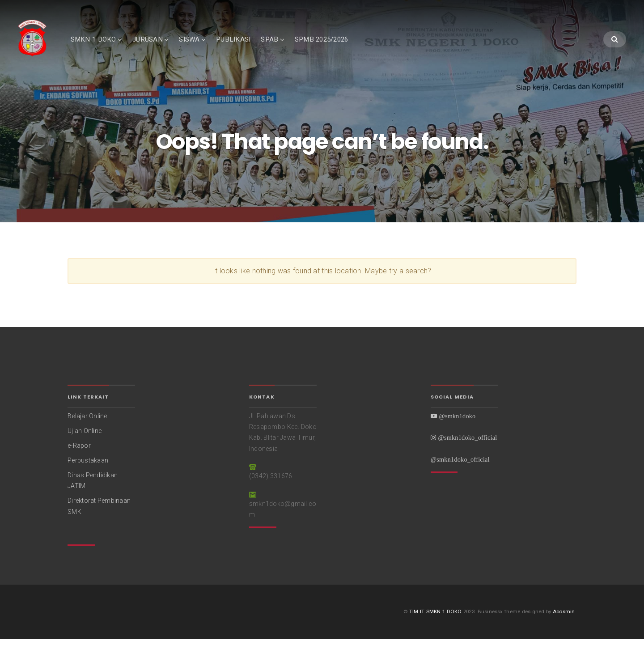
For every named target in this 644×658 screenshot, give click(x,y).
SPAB (283, 48)
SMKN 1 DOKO (106, 48)
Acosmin (564, 630)
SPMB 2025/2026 (335, 48)
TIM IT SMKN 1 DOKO (436, 630)
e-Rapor (79, 464)
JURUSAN (161, 48)
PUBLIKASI (246, 48)
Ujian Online (85, 450)
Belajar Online (87, 435)
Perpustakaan (88, 479)
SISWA (203, 48)
